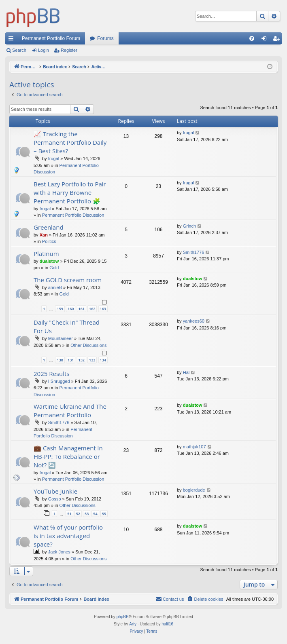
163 (103, 309)
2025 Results (52, 374)
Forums (105, 38)
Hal (186, 372)
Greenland (49, 227)
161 (82, 309)
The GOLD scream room (68, 280)
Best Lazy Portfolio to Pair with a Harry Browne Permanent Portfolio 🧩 (70, 192)
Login (44, 50)
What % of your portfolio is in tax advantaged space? (68, 536)
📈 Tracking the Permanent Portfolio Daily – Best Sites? (70, 142)
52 (78, 514)
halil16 (167, 624)
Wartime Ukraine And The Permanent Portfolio (70, 411)
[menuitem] (252, 38)
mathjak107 (195, 447)
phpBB (123, 617)
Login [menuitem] (266, 40)
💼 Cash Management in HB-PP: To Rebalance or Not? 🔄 (68, 456)
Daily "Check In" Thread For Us (67, 326)
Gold (54, 268)
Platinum (46, 253)
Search (19, 50)
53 (87, 514)
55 (104, 514)
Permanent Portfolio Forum (51, 38)
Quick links (13, 40)
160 (71, 309)
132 (82, 360)
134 (103, 360)
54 (95, 514)
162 (92, 309)
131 (71, 360)
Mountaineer (61, 338)
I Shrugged (59, 381)
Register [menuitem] (278, 40)
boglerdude (194, 490)
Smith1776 (194, 252)
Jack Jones (59, 552)
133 (92, 360)
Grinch (189, 226)
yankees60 (194, 321)
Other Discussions (88, 345)
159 (60, 309)
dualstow (49, 261)
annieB (55, 287)
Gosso (55, 499)
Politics (49, 241)
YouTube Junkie (55, 491)
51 (69, 514)
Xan (44, 235)
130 (60, 360)
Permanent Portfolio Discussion (73, 215)
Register (69, 50)
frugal (54, 158)
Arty (133, 624)
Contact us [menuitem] (170, 599)
